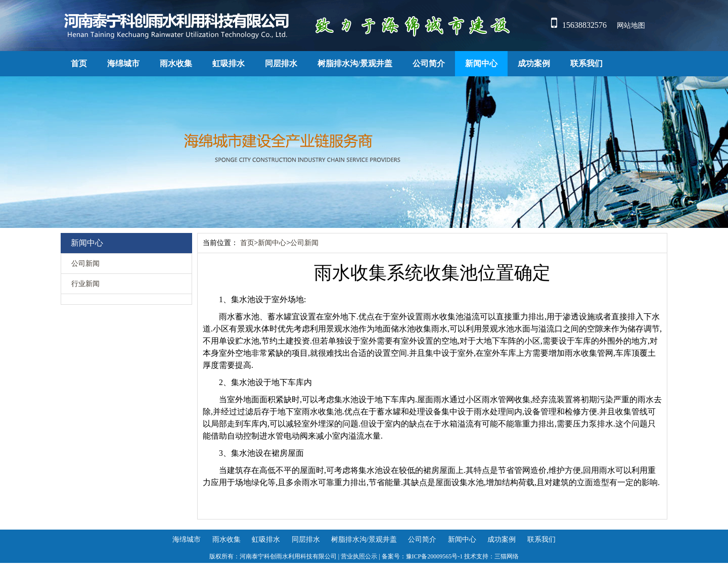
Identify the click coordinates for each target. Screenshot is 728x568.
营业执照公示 (359, 556)
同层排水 (281, 63)
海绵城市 (123, 63)
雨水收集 (176, 63)
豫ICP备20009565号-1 (435, 556)
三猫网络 (507, 556)
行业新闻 (85, 284)
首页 (79, 63)
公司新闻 (85, 264)
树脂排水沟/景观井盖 (355, 63)
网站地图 (631, 26)
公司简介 (429, 63)
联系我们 (586, 63)
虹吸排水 (229, 63)
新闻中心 (481, 63)
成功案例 (534, 63)
